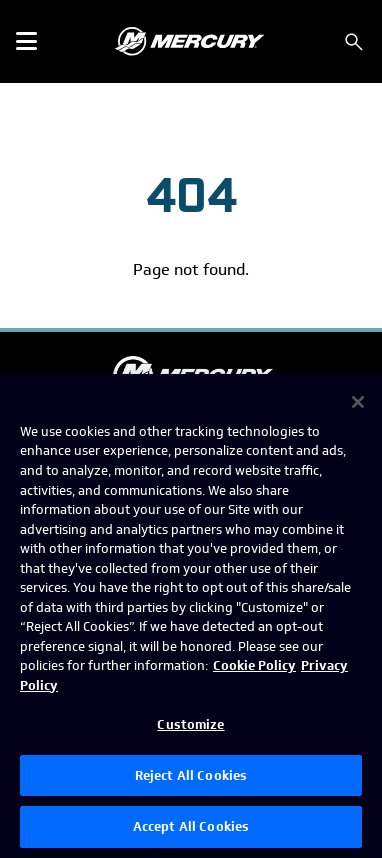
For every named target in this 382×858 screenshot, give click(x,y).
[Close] (358, 402)
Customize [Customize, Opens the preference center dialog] (190, 724)
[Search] (354, 42)
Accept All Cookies (191, 826)
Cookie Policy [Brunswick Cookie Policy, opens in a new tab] (254, 665)
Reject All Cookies (191, 775)
